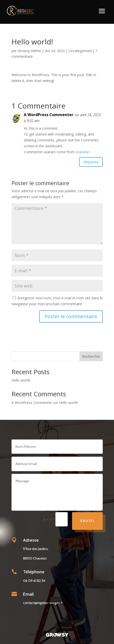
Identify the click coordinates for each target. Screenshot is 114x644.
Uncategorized (80, 51)
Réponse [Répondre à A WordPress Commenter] (91, 162)
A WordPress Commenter (49, 115)
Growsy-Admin (29, 51)
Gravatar (82, 152)
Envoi (87, 521)
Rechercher (91, 356)
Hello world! (21, 380)
